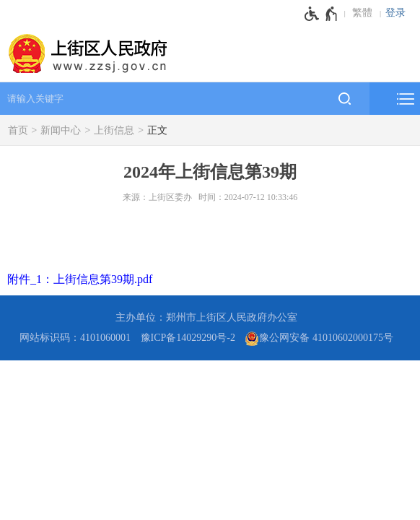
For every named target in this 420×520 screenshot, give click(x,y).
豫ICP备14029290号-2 (188, 338)
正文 (157, 130)
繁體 (362, 13)
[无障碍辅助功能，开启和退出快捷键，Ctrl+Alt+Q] (321, 14)
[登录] (399, 13)
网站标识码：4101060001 (75, 338)
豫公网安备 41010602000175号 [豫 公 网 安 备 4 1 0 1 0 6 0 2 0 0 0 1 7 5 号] (319, 339)
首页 (18, 130)
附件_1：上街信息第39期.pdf (80, 279)
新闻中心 (61, 130)
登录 (395, 13)
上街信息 (114, 130)
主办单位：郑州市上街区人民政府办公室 (206, 317)
